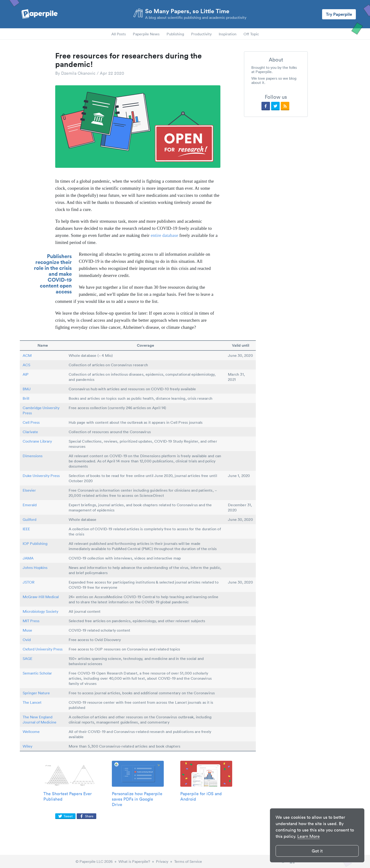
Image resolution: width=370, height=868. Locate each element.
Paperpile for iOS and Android (201, 796)
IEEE (26, 529)
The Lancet (32, 702)
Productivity (201, 34)
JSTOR (29, 582)
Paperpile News (146, 34)
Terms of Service (188, 861)
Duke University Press (41, 476)
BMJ (27, 389)
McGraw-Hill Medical (41, 597)
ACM (27, 355)
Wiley (27, 746)
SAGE (27, 658)
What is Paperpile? (134, 861)
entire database (164, 235)
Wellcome (31, 732)
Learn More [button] (309, 836)
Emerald (30, 505)
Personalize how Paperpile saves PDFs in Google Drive (137, 799)
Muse (27, 630)
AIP (26, 374)
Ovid (27, 640)
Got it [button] (317, 851)
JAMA (28, 558)
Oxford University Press (43, 649)
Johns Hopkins (35, 568)
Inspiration (228, 34)
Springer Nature (36, 693)
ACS (26, 365)
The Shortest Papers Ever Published (68, 796)
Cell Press (31, 422)
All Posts (119, 34)
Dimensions (33, 456)
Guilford (29, 519)
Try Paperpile (339, 14)
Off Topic (251, 34)
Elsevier (29, 490)
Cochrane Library (37, 441)
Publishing (175, 34)
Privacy (162, 861)
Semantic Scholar (37, 673)
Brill (26, 398)
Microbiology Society (40, 611)
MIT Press (31, 621)
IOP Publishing (35, 543)
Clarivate (30, 432)
